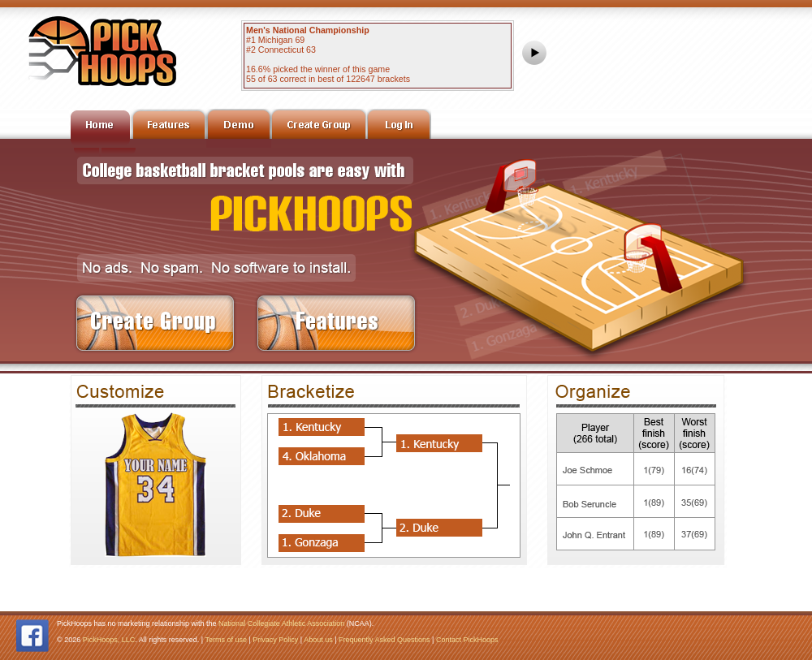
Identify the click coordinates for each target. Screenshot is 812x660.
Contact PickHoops (467, 640)
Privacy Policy (275, 640)
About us (318, 640)
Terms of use (226, 640)
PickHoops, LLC (109, 640)
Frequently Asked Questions (384, 640)
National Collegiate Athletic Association (281, 623)
